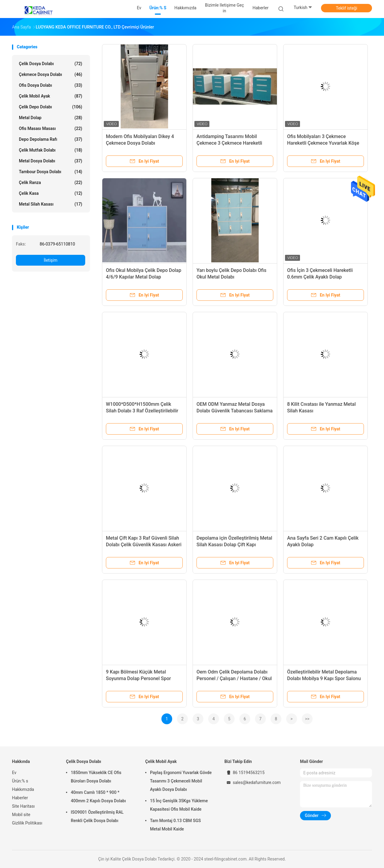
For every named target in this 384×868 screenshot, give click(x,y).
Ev (14, 773)
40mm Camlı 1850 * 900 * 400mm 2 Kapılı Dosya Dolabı (98, 797)
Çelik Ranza (51, 182)
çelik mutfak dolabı (51, 150)
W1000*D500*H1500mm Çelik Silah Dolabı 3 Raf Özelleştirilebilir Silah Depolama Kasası (142, 411)
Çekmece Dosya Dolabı (51, 74)
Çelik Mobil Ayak (51, 96)
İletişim (51, 260)
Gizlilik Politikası (27, 823)
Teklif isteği (346, 8)
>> (307, 719)
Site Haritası (23, 806)
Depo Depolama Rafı (51, 139)
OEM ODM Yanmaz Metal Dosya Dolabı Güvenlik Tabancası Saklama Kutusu (235, 411)
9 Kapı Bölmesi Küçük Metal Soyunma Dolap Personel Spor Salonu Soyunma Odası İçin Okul (141, 678)
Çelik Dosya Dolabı (51, 64)
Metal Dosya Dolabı (51, 161)
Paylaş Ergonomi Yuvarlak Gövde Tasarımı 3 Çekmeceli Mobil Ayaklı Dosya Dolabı (181, 781)
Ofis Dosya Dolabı (51, 85)
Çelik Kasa (51, 193)
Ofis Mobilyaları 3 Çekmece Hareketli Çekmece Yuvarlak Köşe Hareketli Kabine (323, 143)
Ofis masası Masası (51, 128)
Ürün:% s (20, 781)
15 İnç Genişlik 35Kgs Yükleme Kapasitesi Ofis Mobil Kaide (179, 805)
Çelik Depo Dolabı (51, 107)
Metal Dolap (51, 118)
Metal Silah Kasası (51, 204)
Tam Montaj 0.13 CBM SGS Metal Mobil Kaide (175, 825)
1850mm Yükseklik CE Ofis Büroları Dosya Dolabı (96, 777)
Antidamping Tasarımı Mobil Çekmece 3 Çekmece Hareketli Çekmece (229, 143)
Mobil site (21, 815)
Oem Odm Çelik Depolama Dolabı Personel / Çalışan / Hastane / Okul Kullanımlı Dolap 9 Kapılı (234, 678)
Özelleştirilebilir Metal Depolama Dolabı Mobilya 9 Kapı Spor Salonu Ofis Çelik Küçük (324, 678)
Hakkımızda (23, 789)
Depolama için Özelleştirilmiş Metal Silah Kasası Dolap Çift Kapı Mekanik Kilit (234, 545)
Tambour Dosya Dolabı (51, 172)
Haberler (20, 798)
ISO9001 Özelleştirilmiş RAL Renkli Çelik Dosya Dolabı (97, 816)
